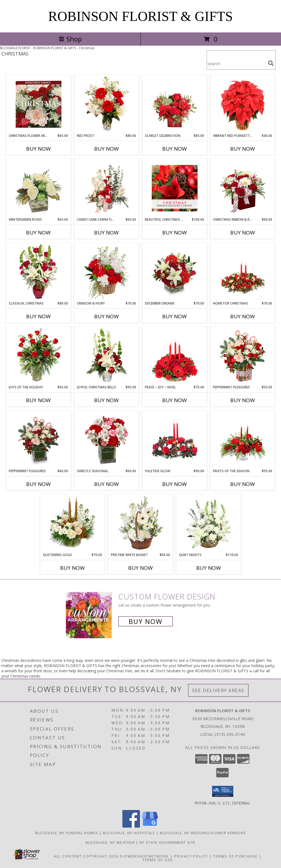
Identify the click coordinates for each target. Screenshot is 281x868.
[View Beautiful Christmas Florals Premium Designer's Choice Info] (175, 188)
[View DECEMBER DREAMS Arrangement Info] (175, 272)
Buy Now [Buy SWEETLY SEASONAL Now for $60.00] (106, 484)
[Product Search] (236, 63)
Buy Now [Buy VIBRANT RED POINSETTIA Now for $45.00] (243, 149)
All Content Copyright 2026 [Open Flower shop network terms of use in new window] (86, 856)
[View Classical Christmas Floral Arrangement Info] (39, 272)
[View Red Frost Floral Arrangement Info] (107, 104)
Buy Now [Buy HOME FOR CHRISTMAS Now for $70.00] (243, 316)
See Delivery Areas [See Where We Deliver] (218, 690)
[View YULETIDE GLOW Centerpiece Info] (175, 440)
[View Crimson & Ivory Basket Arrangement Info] (107, 272)
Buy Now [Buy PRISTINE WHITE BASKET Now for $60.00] (140, 568)
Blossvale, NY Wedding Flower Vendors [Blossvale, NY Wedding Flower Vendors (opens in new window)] (203, 833)
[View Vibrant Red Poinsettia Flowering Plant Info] (243, 104)
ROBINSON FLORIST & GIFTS (141, 16)
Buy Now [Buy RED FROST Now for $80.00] (106, 149)
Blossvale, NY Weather (110, 842)
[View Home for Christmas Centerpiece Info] (243, 272)
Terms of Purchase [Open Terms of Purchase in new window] (235, 856)
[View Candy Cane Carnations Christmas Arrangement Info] (107, 188)
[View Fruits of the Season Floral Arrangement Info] (243, 440)
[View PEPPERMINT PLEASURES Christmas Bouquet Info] (39, 440)
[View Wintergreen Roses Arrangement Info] (39, 188)
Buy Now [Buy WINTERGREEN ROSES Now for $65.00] (38, 233)
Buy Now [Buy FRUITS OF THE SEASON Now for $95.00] (243, 484)
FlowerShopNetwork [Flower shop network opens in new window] (144, 856)
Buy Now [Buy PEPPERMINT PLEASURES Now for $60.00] (38, 484)
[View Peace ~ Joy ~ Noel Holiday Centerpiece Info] (175, 356)
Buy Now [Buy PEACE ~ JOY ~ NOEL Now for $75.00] (175, 400)
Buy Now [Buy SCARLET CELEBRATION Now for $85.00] (175, 149)
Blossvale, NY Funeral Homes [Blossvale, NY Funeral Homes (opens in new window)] (67, 833)
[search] (271, 63)
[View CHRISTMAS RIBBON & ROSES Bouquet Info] (243, 188)
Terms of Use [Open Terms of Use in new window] (158, 859)
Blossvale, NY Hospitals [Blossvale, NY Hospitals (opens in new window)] (129, 833)
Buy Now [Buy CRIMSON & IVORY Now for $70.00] (106, 316)
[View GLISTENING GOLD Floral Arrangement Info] (73, 523)
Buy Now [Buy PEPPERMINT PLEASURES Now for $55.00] (243, 400)
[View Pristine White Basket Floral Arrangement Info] (141, 523)
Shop (70, 39)
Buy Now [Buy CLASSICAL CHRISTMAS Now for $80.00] (38, 316)
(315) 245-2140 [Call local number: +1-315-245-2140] (230, 734)
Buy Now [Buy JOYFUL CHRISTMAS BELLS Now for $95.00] (106, 400)
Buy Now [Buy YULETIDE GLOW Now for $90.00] (175, 484)
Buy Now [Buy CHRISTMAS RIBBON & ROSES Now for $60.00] (243, 233)
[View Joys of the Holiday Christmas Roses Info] (39, 356)
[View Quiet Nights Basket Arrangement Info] (209, 524)
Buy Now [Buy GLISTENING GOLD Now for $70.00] (72, 568)
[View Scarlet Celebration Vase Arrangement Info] (175, 104)
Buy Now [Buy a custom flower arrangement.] (146, 621)
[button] (223, 791)
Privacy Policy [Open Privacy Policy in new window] (191, 856)
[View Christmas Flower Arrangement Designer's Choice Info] (39, 104)
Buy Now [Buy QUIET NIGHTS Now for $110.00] (209, 568)
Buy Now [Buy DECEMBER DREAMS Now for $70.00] (175, 316)
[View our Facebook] (131, 826)
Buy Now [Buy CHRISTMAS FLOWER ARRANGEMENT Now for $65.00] (38, 149)
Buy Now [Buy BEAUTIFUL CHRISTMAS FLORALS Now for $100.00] (175, 233)
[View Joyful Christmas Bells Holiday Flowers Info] (107, 356)
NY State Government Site (167, 842)
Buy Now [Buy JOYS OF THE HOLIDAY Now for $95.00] (38, 400)
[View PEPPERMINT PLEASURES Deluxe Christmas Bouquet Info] (243, 356)
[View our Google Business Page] (150, 826)
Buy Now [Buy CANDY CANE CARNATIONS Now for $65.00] (106, 233)
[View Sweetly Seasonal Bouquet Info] (107, 440)
